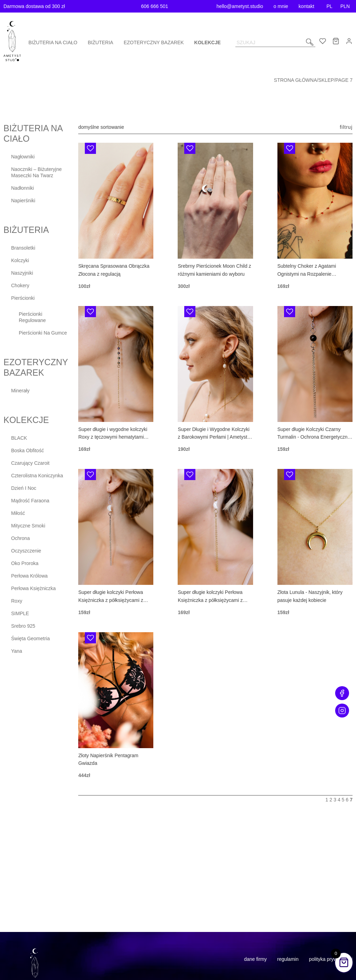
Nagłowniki (23, 157)
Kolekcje (208, 42)
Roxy (17, 601)
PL (329, 6)
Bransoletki (23, 248)
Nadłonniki (22, 188)
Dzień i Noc (24, 488)
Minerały (20, 391)
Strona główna (296, 80)
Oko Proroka (25, 563)
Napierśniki (23, 201)
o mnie (281, 6)
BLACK (19, 438)
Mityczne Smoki (28, 526)
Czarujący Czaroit (30, 463)
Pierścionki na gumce (43, 333)
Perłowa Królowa (29, 576)
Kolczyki (20, 260)
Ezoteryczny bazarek (154, 42)
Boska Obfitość (27, 450)
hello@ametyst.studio (240, 6)
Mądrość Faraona (30, 501)
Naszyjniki (22, 273)
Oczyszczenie (26, 551)
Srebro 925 (23, 626)
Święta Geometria (30, 638)
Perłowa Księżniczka (33, 588)
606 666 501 (155, 6)
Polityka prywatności (331, 959)
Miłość (18, 513)
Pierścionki (23, 298)
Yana (17, 651)
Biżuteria (101, 42)
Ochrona (21, 538)
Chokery (20, 285)
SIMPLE (20, 613)
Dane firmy (255, 959)
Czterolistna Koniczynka (37, 476)
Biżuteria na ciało (53, 42)
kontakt (306, 6)
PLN (345, 6)
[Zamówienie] (110, 127)
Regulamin (288, 959)
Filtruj (346, 127)
